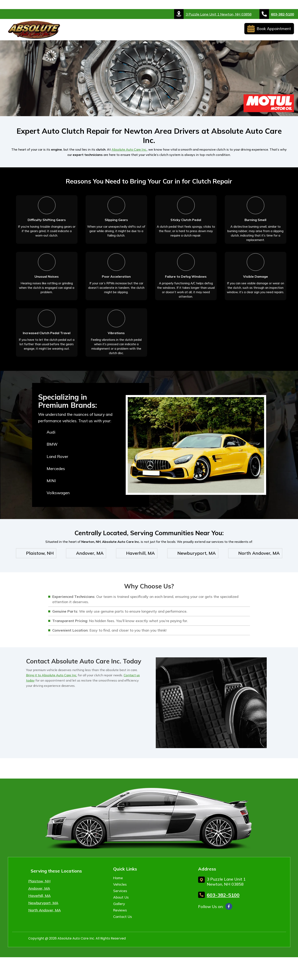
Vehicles (97, 31)
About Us (152, 31)
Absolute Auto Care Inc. (129, 149)
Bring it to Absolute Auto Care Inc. (52, 691)
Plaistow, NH (39, 897)
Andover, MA (39, 904)
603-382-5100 (277, 14)
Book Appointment (269, 30)
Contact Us (226, 31)
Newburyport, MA (43, 919)
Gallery (179, 31)
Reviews (200, 31)
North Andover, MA (44, 926)
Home (76, 31)
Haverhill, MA (39, 911)
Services (124, 31)
